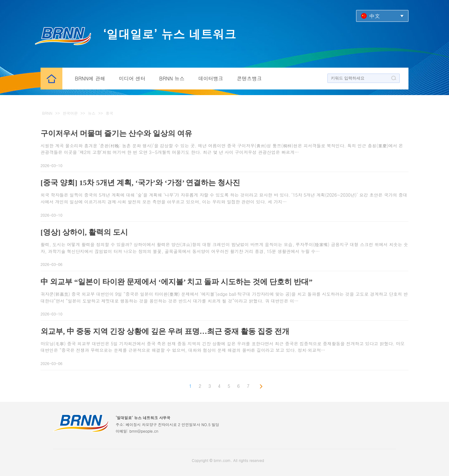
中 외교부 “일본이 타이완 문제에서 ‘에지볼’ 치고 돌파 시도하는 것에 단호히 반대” (176, 282)
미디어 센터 (132, 78)
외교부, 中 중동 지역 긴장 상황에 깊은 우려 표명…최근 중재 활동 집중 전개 (165, 331)
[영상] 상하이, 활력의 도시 (84, 232)
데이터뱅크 (211, 78)
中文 (374, 16)
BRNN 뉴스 (172, 78)
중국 (109, 113)
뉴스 (92, 113)
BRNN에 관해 (90, 78)
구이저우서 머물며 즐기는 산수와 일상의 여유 (116, 133)
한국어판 (70, 113)
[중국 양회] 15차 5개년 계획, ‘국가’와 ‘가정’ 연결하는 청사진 (140, 183)
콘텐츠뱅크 (249, 78)
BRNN (47, 113)
